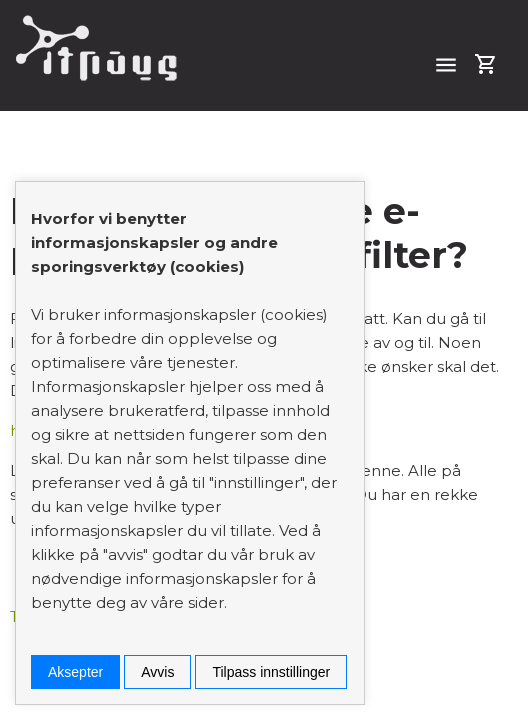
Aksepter (75, 672)
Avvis (157, 672)
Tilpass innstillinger (271, 672)
